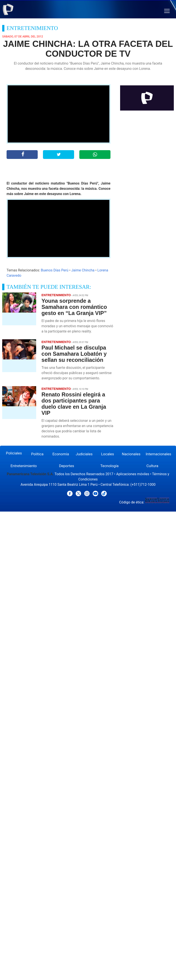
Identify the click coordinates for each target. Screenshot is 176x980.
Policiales (14, 453)
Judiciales (84, 454)
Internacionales (158, 454)
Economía (61, 454)
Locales (108, 454)
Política (37, 454)
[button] (167, 11)
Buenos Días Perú (55, 270)
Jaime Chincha (83, 270)
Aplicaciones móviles (133, 474)
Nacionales (131, 454)
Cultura (152, 466)
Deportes (67, 466)
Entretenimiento (24, 466)
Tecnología (109, 466)
